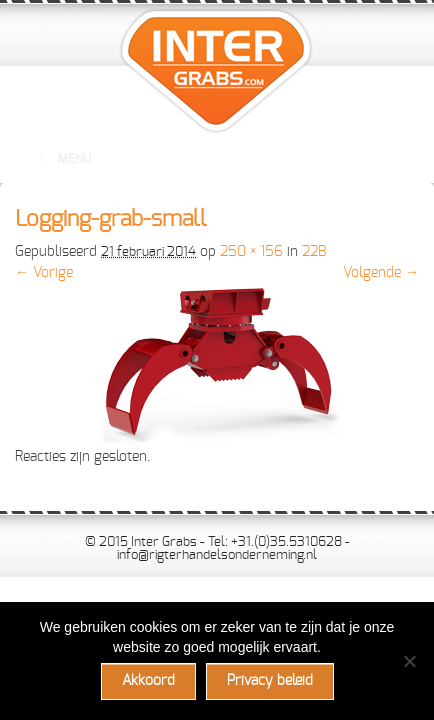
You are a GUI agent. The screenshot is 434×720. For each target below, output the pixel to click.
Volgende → (381, 273)
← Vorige (44, 273)
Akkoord (148, 681)
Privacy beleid (270, 681)
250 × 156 (251, 252)
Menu (63, 159)
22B (314, 252)
